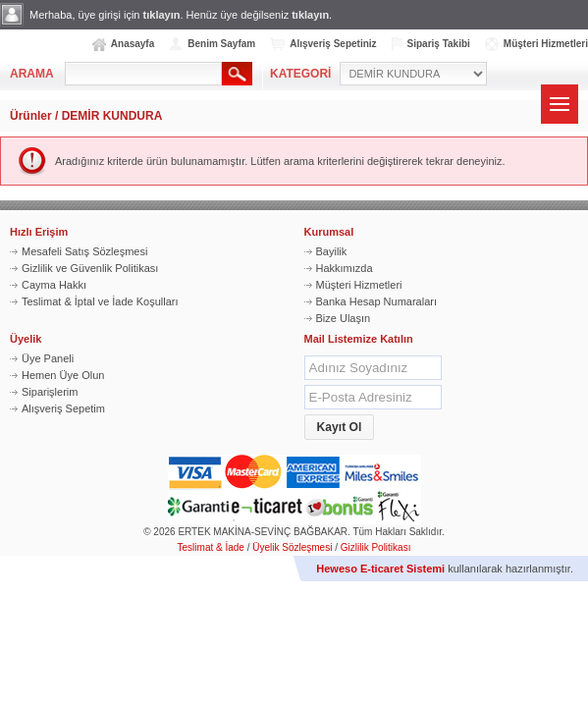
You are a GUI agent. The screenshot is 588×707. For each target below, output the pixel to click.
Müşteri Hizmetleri (546, 44)
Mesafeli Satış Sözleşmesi (84, 251)
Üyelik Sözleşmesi (292, 547)
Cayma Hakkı (54, 285)
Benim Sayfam (221, 44)
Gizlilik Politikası (376, 547)
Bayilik (332, 251)
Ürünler (31, 116)
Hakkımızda (345, 268)
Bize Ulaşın (344, 318)
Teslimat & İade (211, 547)
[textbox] (143, 74)
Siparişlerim (50, 392)
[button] (340, 427)
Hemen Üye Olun (63, 375)
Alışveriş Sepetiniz (333, 44)
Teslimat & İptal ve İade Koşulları (100, 301)
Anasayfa (133, 44)
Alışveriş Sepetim (63, 408)
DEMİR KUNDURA (112, 116)
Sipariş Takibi (439, 44)
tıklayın (162, 15)
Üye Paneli (48, 358)
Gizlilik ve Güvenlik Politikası (90, 268)
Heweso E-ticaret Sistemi (380, 569)
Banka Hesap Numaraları (377, 301)
